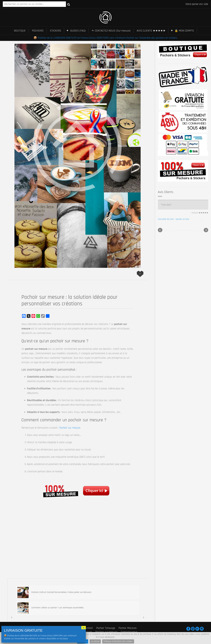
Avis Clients (166, 192)
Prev (160, 230)
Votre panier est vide (197, 4)
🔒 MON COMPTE (184, 31)
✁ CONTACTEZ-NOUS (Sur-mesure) (111, 31)
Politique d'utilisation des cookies (118, 641)
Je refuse (95, 641)
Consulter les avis (166, 219)
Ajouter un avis (182, 219)
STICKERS (56, 31)
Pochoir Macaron (128, 628)
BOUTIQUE (20, 31)
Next (206, 230)
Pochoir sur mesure (70, 428)
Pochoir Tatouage (106, 628)
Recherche (69, 4)
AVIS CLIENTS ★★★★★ (151, 31)
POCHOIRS (38, 31)
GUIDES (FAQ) (78, 31)
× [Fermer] (84, 628)
